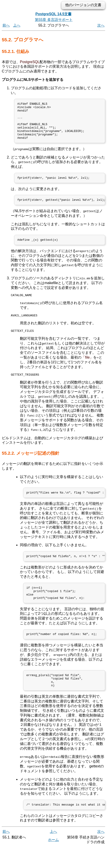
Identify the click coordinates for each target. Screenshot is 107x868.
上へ (17, 25)
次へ (101, 25)
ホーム (53, 861)
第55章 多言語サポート (54, 20)
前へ (6, 25)
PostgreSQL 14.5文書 (54, 14)
